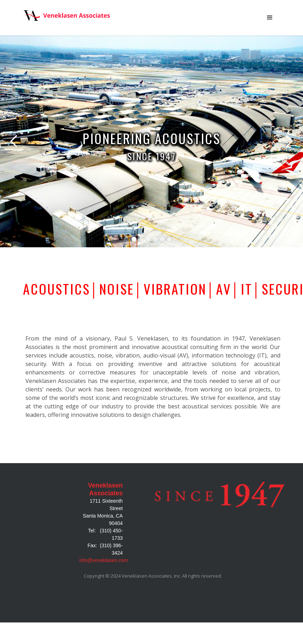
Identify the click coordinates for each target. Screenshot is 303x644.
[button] (270, 18)
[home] (68, 16)
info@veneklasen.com (104, 560)
